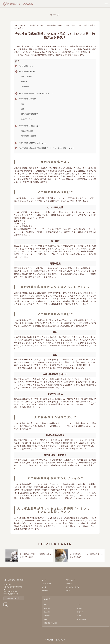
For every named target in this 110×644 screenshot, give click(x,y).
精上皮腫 (24, 82)
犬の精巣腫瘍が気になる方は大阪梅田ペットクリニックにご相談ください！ (46, 148)
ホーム (44, 581)
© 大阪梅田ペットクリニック (55, 640)
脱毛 (23, 104)
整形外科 (47, 609)
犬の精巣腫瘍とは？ (26, 66)
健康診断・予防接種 (51, 624)
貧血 (23, 109)
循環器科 (47, 616)
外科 (79, 605)
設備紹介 (45, 591)
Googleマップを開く (14, 599)
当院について (70, 581)
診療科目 (47, 600)
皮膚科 (79, 616)
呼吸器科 (80, 613)
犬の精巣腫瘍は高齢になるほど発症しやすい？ (36, 93)
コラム (44, 588)
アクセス (69, 591)
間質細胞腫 (25, 87)
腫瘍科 (79, 609)
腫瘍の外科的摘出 (27, 131)
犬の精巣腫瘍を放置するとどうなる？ (33, 143)
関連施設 (69, 584)
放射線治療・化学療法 (29, 136)
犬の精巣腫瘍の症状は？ (28, 99)
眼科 (45, 620)
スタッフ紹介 (46, 584)
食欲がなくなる (27, 119)
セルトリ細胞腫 (27, 77)
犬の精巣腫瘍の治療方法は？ (29, 126)
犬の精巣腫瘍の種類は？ (28, 71)
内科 (45, 605)
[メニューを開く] (106, 4)
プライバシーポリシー (73, 588)
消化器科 (47, 613)
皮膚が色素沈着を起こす (30, 114)
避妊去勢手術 (82, 620)
